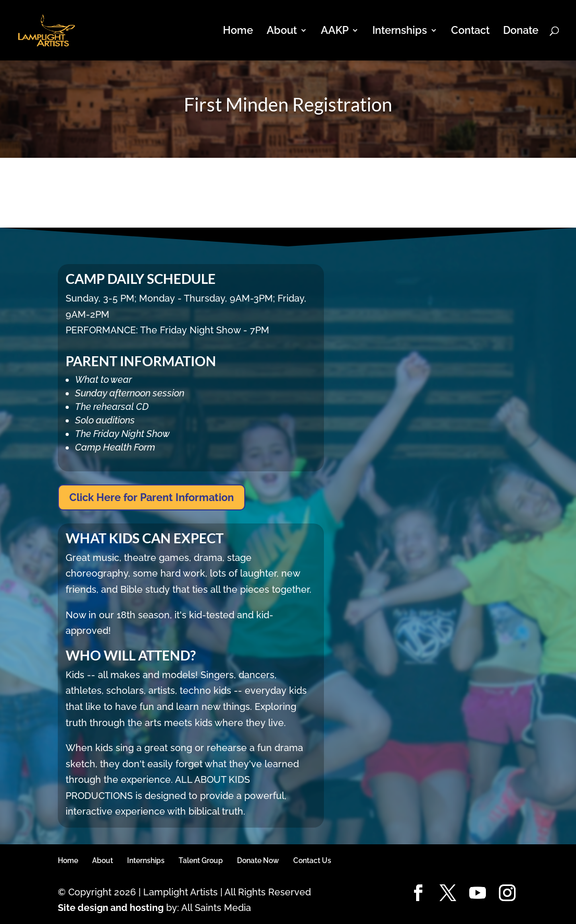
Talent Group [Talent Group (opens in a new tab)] (201, 860)
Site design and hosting (111, 908)
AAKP (335, 32)
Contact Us (312, 860)
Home (238, 32)
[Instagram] (507, 894)
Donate (521, 32)
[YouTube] (478, 894)
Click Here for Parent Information (152, 497)
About (282, 32)
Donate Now (258, 860)
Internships (400, 32)
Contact (470, 32)
